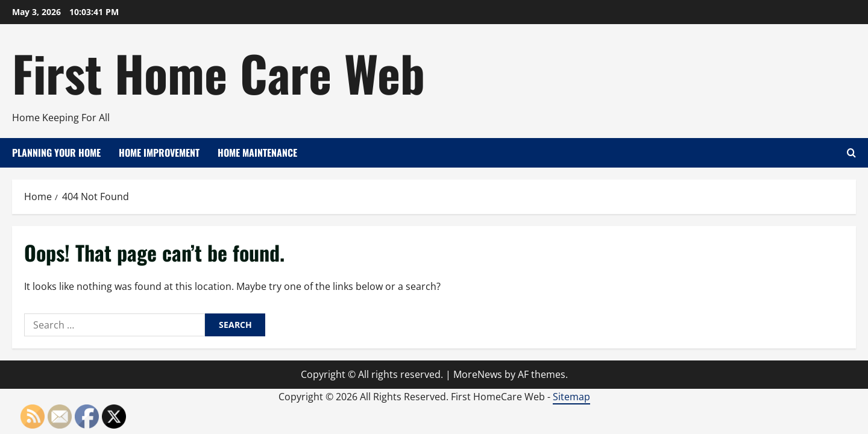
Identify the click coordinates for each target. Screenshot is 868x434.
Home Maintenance (257, 153)
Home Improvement (159, 153)
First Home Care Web (219, 72)
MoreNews (478, 374)
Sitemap (571, 397)
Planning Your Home (56, 153)
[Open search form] (851, 153)
